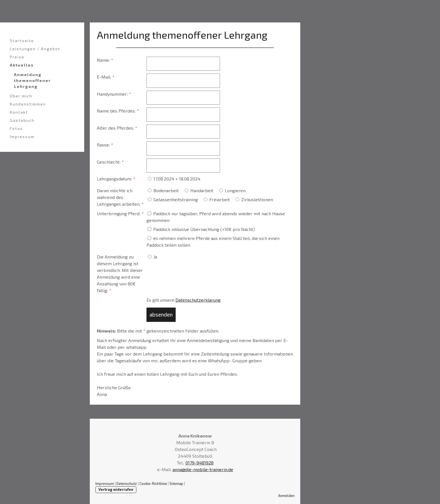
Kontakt (19, 112)
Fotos (16, 128)
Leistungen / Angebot (35, 49)
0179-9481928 (200, 463)
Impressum (22, 137)
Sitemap (176, 484)
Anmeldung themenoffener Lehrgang (32, 80)
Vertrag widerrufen (116, 489)
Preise (17, 57)
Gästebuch (22, 120)
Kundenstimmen (28, 104)
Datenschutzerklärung (198, 300)
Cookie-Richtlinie (153, 484)
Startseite (22, 41)
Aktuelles (22, 65)
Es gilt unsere (184, 300)
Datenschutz (127, 484)
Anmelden (286, 496)
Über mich (21, 96)
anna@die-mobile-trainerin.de (203, 469)
